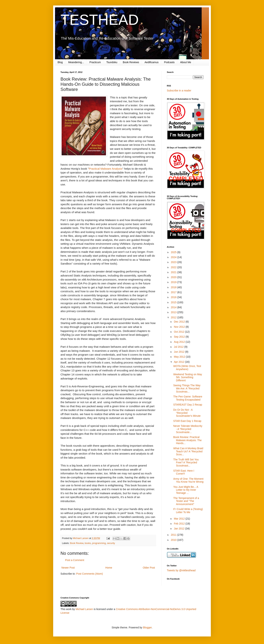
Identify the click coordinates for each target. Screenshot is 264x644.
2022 (174, 267)
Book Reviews (131, 62)
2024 (174, 257)
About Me (186, 62)
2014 (174, 307)
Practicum (95, 62)
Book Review (77, 543)
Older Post (149, 568)
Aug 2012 (180, 342)
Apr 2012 (179, 362)
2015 (174, 302)
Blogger (147, 627)
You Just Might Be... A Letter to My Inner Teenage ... (186, 490)
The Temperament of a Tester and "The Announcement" (186, 501)
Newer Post (68, 568)
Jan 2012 (179, 529)
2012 (174, 317)
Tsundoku (112, 62)
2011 (174, 535)
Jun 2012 (179, 352)
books (88, 543)
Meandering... (76, 62)
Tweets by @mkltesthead (181, 570)
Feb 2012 (180, 524)
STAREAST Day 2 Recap (188, 405)
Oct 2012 (179, 332)
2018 (174, 287)
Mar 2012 (180, 519)
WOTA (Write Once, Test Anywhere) (187, 368)
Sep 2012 (180, 337)
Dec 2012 (180, 322)
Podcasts (169, 62)
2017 (174, 292)
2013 (174, 312)
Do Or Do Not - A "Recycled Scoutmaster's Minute (187, 413)
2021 (174, 272)
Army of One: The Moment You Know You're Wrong (188, 480)
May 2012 (180, 357)
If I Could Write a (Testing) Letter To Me (188, 511)
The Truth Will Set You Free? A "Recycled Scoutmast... (186, 463)
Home (109, 568)
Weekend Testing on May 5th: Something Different (188, 377)
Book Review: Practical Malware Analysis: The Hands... (187, 440)
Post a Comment (75, 560)
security (111, 543)
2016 (174, 297)
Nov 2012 (180, 327)
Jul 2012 (179, 347)
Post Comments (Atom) (90, 574)
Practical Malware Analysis (106, 169)
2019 (174, 282)
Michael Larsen (84, 609)
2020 (174, 277)
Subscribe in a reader (179, 91)
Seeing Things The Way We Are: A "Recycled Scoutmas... (187, 388)
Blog (60, 62)
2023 (174, 262)
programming (99, 543)
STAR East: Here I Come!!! (184, 472)
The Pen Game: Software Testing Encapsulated (188, 398)
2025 (174, 252)
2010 (174, 540)
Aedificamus (152, 62)
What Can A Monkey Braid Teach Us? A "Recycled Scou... (188, 451)
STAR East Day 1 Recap (187, 421)
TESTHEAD (100, 20)
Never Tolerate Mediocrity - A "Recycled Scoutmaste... (188, 429)
